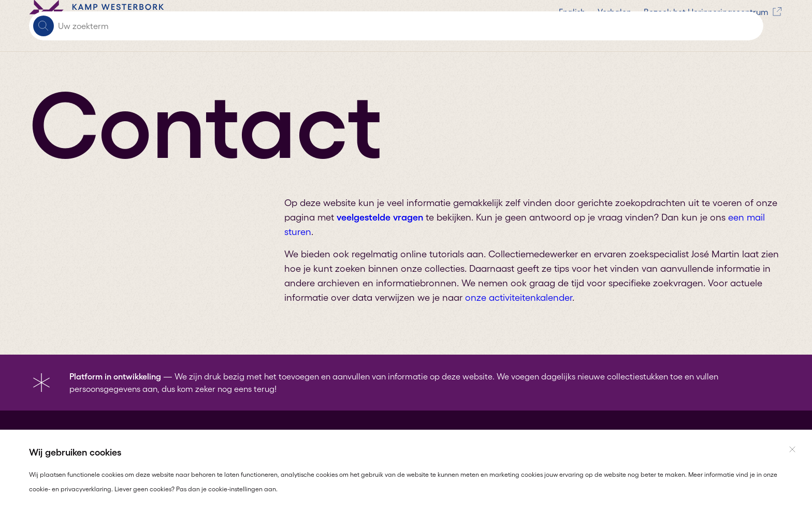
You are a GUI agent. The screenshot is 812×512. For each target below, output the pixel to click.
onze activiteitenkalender (519, 298)
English (317, 26)
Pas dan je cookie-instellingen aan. (227, 489)
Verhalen (359, 26)
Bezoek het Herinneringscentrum (458, 26)
